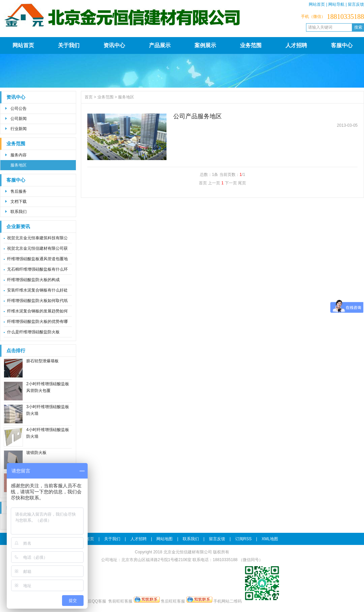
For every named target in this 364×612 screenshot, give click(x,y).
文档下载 (19, 202)
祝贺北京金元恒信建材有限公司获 (37, 248)
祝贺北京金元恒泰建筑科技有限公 (37, 238)
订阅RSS (244, 539)
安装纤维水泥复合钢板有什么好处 (37, 290)
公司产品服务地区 (198, 116)
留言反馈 (356, 4)
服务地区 (19, 165)
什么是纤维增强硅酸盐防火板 (33, 332)
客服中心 (342, 45)
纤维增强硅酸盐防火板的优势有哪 (37, 322)
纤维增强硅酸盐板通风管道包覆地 (37, 259)
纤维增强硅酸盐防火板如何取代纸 (37, 301)
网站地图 (164, 539)
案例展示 (205, 45)
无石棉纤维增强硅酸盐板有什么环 (37, 269)
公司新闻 (19, 119)
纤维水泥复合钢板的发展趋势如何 (37, 311)
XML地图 (270, 539)
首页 (89, 97)
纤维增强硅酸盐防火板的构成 (33, 280)
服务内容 (19, 155)
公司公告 (19, 109)
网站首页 (317, 4)
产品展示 (160, 45)
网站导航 (336, 4)
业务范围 (251, 45)
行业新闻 (19, 129)
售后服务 (19, 191)
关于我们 (69, 45)
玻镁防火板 (36, 453)
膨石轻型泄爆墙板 (42, 361)
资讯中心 (114, 45)
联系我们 (19, 212)
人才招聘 (296, 45)
